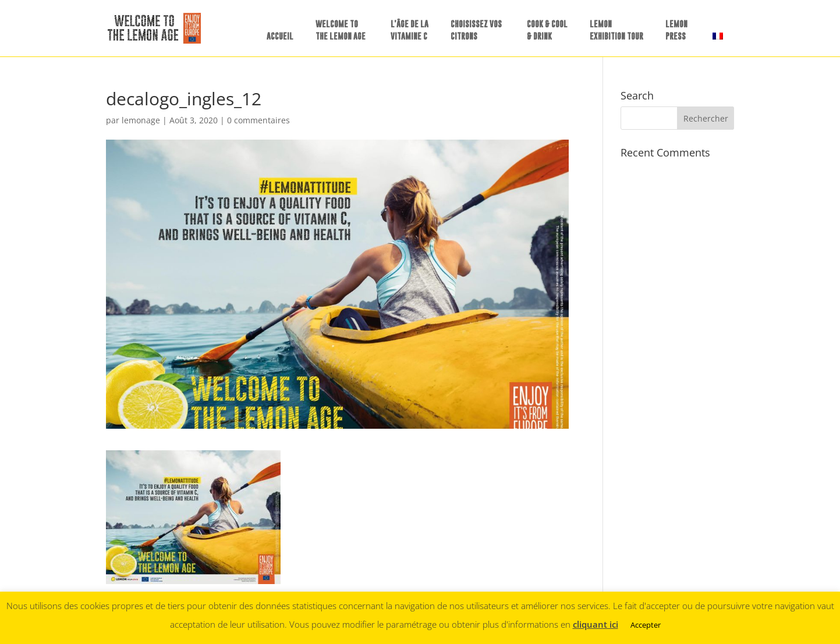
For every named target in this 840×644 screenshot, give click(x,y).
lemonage (141, 120)
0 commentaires (258, 120)
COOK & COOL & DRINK (547, 30)
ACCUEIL (280, 36)
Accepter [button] (646, 625)
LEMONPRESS (676, 30)
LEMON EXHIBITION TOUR (616, 30)
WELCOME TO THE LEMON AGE (341, 30)
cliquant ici (596, 624)
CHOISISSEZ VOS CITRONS (476, 30)
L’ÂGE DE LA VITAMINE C (410, 30)
